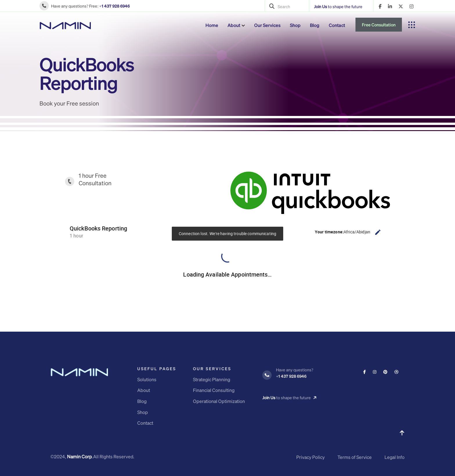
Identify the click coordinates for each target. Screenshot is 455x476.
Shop (295, 25)
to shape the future (338, 6)
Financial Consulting (214, 390)
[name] (380, 6)
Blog (315, 25)
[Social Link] (365, 372)
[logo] (65, 25)
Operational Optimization (219, 401)
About (234, 25)
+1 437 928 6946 (114, 6)
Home (212, 25)
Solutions (147, 379)
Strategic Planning (212, 379)
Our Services (267, 25)
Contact (337, 25)
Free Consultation (379, 25)
